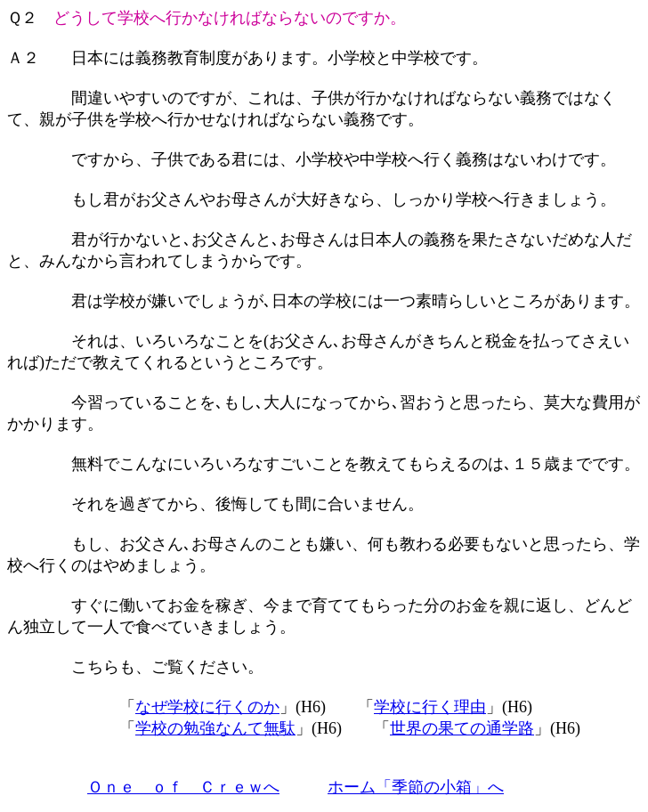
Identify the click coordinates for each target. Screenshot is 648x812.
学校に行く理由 (430, 707)
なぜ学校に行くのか (207, 707)
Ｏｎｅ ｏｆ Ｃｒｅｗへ (183, 787)
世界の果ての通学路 (462, 728)
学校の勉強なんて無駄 (215, 728)
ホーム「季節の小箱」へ (416, 787)
